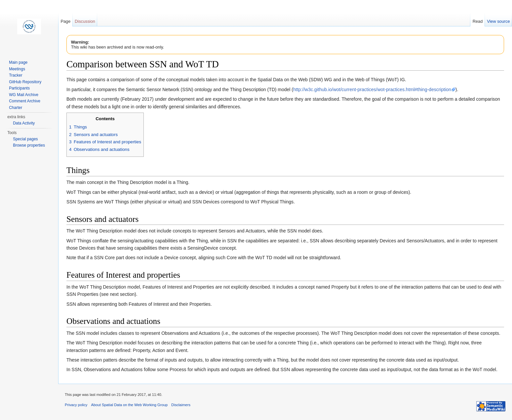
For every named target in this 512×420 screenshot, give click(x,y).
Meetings (17, 69)
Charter (16, 108)
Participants (19, 88)
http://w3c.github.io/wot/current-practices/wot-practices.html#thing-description (372, 89)
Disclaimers (181, 405)
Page (65, 21)
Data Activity (24, 123)
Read (478, 21)
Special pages (25, 139)
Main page (18, 62)
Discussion (85, 21)
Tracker (16, 75)
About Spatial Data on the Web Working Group (130, 405)
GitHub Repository (25, 82)
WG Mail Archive (24, 95)
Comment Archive (25, 101)
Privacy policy (76, 405)
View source (498, 21)
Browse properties (29, 145)
